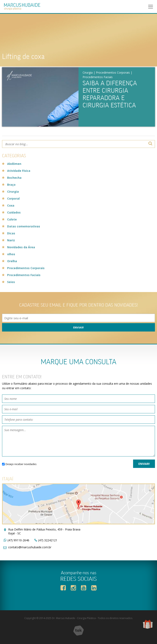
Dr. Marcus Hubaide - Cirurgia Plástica (74, 618)
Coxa (11, 205)
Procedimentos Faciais (98, 77)
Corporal (13, 198)
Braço (11, 185)
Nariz (11, 240)
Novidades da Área (21, 247)
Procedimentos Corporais (113, 72)
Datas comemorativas (24, 226)
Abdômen (14, 164)
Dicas (11, 233)
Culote (12, 219)
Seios (11, 282)
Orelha (12, 261)
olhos (11, 254)
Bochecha (14, 178)
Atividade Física (19, 171)
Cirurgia (88, 72)
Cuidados (14, 212)
